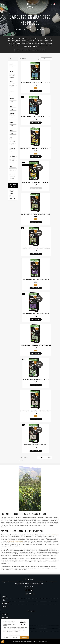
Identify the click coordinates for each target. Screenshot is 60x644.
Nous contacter (6, 617)
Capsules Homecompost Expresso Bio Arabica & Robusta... (36, 280)
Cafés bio (4, 597)
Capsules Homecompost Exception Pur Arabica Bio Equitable (36, 214)
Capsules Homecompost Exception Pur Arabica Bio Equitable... (36, 248)
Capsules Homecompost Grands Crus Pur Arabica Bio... (36, 379)
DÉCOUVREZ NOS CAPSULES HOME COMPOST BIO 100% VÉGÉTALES (30, 50)
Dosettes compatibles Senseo (13, 192)
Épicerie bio (5, 606)
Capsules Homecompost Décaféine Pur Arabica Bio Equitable (36, 83)
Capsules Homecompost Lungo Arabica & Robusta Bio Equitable (36, 411)
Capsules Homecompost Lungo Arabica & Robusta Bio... (36, 445)
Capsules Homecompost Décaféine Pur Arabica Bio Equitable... (36, 117)
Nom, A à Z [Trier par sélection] (46, 59)
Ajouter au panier (36, 91)
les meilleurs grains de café (52, 535)
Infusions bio (5, 603)
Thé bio (4, 600)
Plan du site (33, 642)
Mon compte (5, 614)
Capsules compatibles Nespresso (13, 197)
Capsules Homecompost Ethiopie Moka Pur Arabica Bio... (36, 182)
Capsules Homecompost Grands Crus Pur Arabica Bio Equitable (36, 345)
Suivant (49, 457)
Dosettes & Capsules (13, 186)
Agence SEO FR (44, 642)
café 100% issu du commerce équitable (15, 541)
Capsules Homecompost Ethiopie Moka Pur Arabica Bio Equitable (36, 148)
